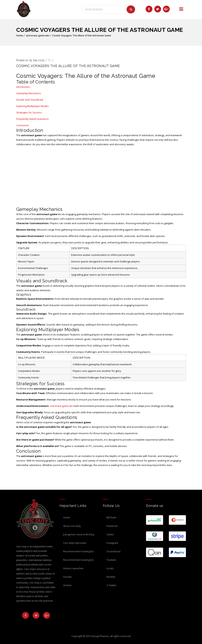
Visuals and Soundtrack (30, 100)
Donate (67, 577)
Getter (110, 534)
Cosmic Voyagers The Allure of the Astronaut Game (82, 35)
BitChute (111, 517)
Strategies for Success (29, 112)
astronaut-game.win (38, 35)
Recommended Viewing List (78, 560)
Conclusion (23, 125)
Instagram (112, 543)
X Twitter (111, 585)
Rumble (111, 577)
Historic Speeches (73, 568)
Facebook (112, 526)
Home (20, 35)
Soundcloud (113, 551)
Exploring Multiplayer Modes (32, 106)
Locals (110, 568)
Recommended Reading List (78, 551)
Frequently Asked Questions (32, 119)
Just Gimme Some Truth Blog (79, 534)
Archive (67, 585)
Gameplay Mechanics (29, 93)
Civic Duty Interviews (75, 543)
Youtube (111, 560)
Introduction (23, 87)
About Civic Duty (72, 526)
